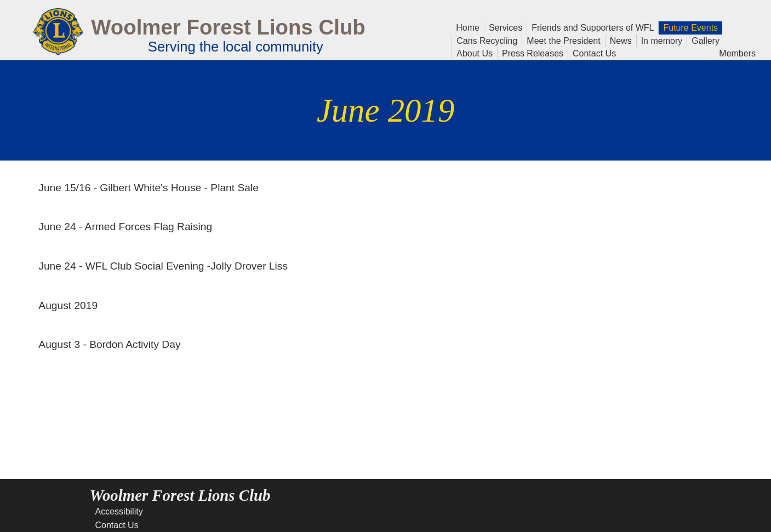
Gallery (703, 40)
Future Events (688, 27)
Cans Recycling (487, 41)
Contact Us (592, 53)
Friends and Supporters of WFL (593, 28)
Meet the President (563, 40)
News (619, 40)
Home (468, 27)
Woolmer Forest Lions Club (228, 27)
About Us (475, 53)
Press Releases (533, 53)
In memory (662, 40)
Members (737, 53)
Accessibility (119, 511)
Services (506, 27)
